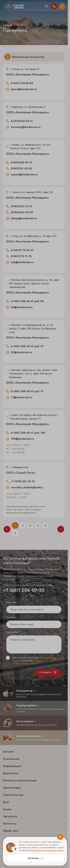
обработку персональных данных (47, 850)
